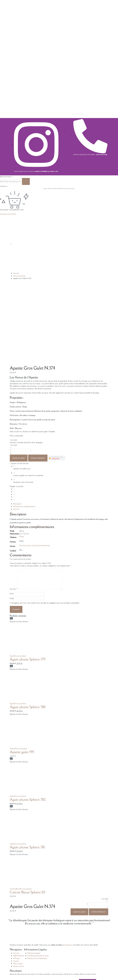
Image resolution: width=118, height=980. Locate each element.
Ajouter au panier (19, 379)
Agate (12, 577)
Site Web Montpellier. (47, 930)
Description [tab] (17, 425)
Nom (12, 515)
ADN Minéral (18, 877)
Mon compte (18, 885)
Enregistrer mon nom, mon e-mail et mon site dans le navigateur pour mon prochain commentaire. (46, 524)
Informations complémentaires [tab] (24, 428)
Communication (25, 467)
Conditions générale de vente (38, 877)
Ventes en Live (19, 888)
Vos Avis (14, 510)
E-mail (12, 520)
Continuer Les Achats (8, 214)
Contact (16, 882)
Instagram (69, 866)
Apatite (12, 670)
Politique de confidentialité (37, 880)
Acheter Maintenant (38, 379)
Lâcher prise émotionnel (41, 467)
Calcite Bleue (15, 810)
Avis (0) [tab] (16, 430)
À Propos (17, 880)
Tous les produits (19, 276)
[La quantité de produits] (21, 372)
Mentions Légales (34, 874)
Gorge (22, 458)
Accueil (16, 273)
